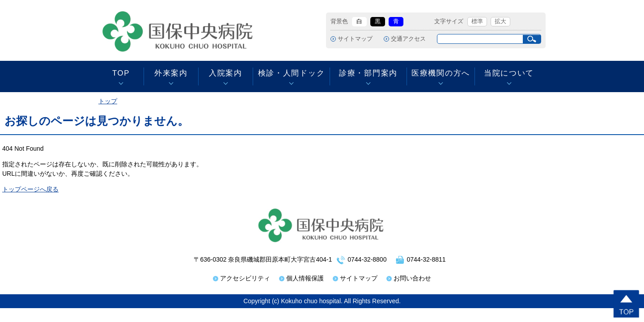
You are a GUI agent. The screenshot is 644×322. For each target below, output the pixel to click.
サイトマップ (355, 39)
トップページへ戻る (30, 189)
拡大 (500, 21)
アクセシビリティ (245, 278)
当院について (509, 73)
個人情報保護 (305, 278)
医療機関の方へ (441, 73)
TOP (121, 73)
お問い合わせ (412, 278)
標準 (477, 21)
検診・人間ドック (291, 73)
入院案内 (226, 73)
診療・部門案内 (368, 73)
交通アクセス (408, 39)
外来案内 (171, 73)
